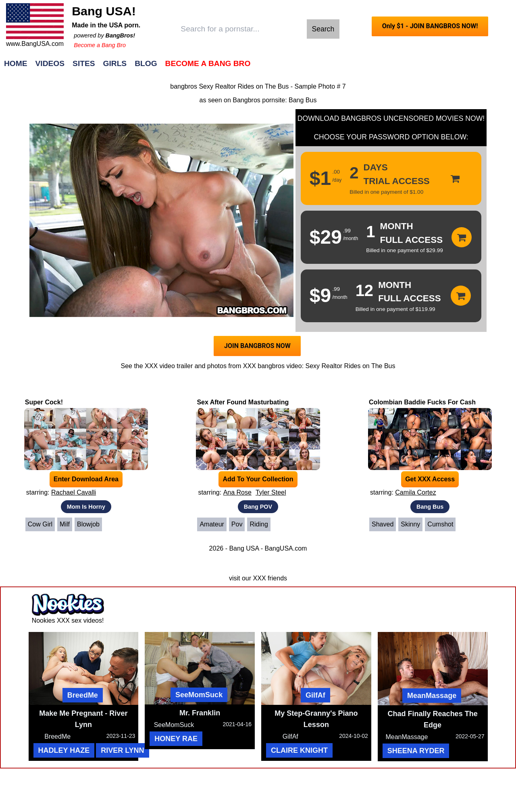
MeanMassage (432, 696)
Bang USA (244, 548)
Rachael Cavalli (74, 492)
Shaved (383, 524)
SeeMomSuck (199, 695)
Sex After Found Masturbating (243, 402)
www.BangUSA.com (35, 44)
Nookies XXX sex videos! (68, 620)
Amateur (212, 524)
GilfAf (315, 695)
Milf (65, 524)
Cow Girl (40, 524)
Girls (115, 63)
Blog (146, 63)
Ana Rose (237, 492)
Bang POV (258, 507)
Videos (50, 63)
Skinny (410, 524)
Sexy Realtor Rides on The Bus (351, 366)
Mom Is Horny (86, 507)
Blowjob (88, 524)
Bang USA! (104, 11)
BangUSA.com (286, 548)
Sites (84, 63)
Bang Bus (303, 100)
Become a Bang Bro (100, 45)
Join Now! (385, 67)
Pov (237, 524)
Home (16, 63)
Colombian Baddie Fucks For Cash (422, 402)
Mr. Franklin (200, 713)
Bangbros (247, 100)
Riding (259, 524)
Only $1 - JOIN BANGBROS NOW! (430, 26)
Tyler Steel (271, 492)
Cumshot (440, 524)
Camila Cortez (415, 492)
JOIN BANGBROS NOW (257, 346)
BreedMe (83, 695)
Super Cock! (44, 402)
